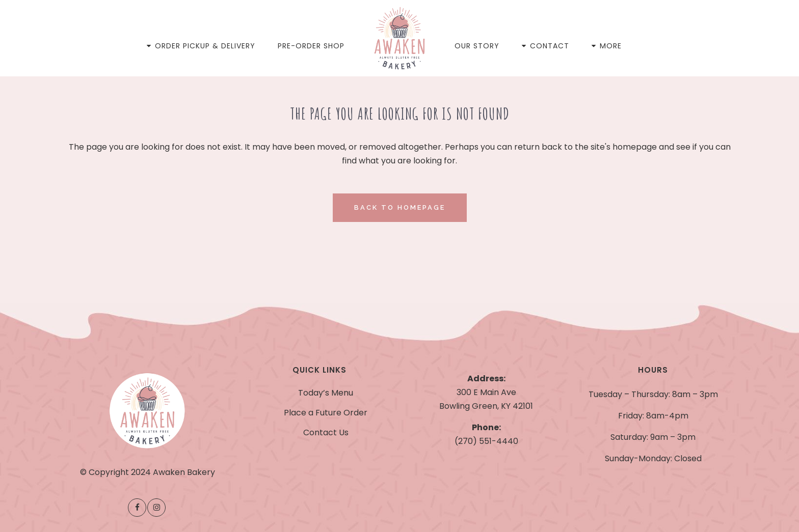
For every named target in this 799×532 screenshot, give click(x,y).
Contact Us (326, 433)
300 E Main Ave (486, 392)
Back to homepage (400, 207)
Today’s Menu (326, 393)
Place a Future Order (326, 413)
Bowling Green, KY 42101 (486, 406)
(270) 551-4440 (486, 441)
